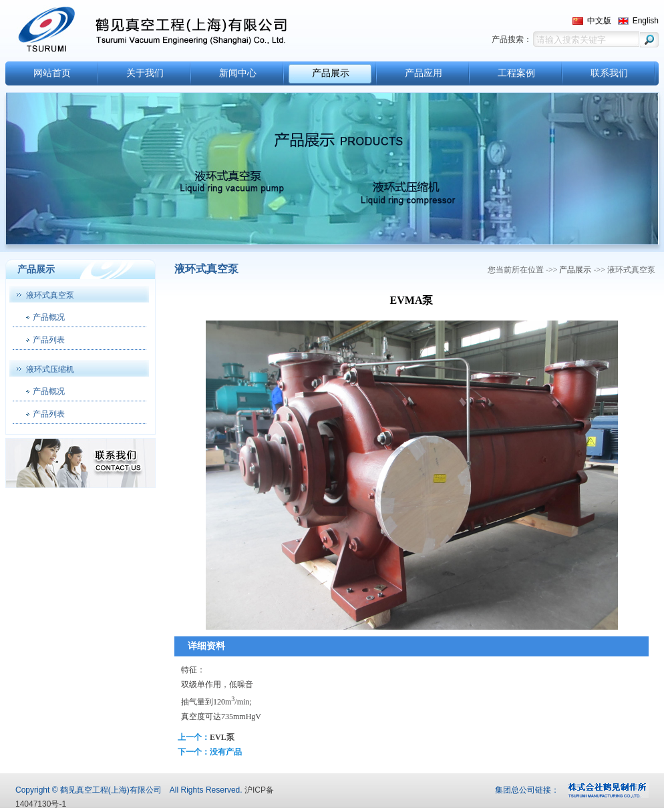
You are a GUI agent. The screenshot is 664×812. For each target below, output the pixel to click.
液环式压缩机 (50, 369)
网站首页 (52, 73)
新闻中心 (238, 73)
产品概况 (49, 317)
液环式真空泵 (50, 295)
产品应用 (424, 73)
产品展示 (331, 73)
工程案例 (516, 73)
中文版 (599, 21)
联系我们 (609, 73)
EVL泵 (222, 737)
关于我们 (145, 73)
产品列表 (49, 340)
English (646, 21)
